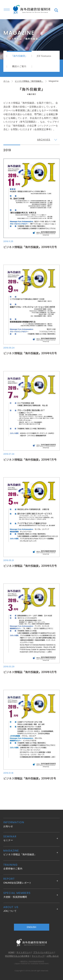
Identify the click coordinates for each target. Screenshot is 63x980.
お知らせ (32, 824)
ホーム (6, 81)
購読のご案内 (19, 66)
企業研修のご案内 (32, 867)
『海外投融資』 (19, 56)
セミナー (32, 838)
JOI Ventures (44, 56)
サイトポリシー (24, 953)
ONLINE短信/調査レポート (32, 881)
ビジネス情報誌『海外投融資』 (29, 81)
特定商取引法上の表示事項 (17, 956)
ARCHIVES (44, 140)
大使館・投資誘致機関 (32, 895)
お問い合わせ (53, 956)
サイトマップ (38, 956)
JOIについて (32, 909)
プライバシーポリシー (44, 953)
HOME (11, 953)
